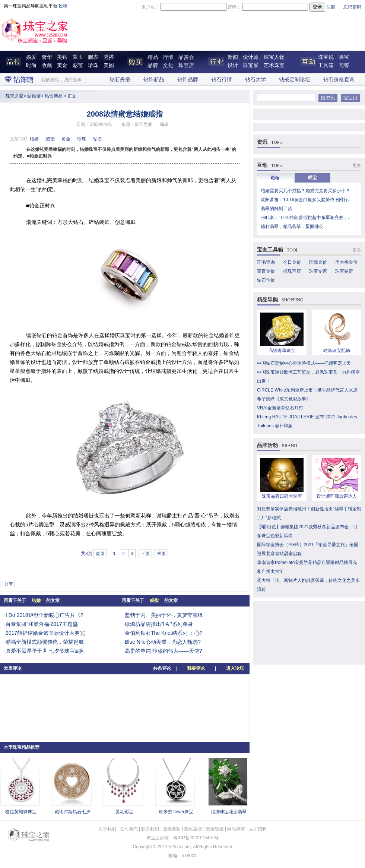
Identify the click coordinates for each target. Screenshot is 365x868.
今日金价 (292, 262)
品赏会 (186, 57)
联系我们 (150, 829)
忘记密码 (352, 7)
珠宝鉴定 (344, 271)
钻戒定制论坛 (295, 80)
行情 (168, 57)
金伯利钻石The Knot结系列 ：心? (164, 633)
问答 (344, 65)
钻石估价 (266, 280)
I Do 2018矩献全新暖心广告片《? (45, 615)
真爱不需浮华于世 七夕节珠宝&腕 (45, 651)
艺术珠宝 (274, 65)
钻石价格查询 (339, 80)
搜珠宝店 (292, 271)
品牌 (153, 65)
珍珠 (93, 65)
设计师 (251, 57)
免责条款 (172, 829)
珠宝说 (326, 57)
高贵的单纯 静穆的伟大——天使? (164, 651)
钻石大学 (256, 80)
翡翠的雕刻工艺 (276, 209)
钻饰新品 (154, 80)
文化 (168, 65)
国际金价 (318, 262)
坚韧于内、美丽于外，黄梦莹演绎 (164, 615)
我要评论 (196, 668)
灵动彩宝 (124, 812)
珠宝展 (251, 65)
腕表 (93, 57)
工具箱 (326, 65)
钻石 (98, 139)
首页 (100, 554)
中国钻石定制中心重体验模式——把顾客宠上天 (304, 363)
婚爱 (31, 57)
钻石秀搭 (120, 80)
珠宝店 (186, 65)
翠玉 (78, 57)
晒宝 (344, 57)
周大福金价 (346, 262)
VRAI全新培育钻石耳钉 (280, 408)
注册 (331, 7)
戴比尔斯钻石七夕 (73, 812)
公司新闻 (129, 829)
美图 (109, 65)
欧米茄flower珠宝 (176, 812)
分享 (9, 584)
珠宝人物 (274, 57)
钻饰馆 (34, 96)
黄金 (62, 65)
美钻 (62, 57)
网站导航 (236, 829)
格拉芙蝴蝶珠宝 (21, 812)
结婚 (34, 139)
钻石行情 (222, 80)
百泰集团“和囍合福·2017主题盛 (42, 624)
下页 (145, 554)
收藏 (47, 65)
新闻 (233, 57)
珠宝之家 (15, 96)
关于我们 (107, 829)
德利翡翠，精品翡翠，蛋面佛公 (292, 226)
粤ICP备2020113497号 (196, 838)
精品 (153, 57)
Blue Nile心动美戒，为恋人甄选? (163, 642)
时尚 (31, 65)
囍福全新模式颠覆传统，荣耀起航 (45, 642)
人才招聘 (258, 829)
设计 (233, 65)
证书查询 (266, 262)
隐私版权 (193, 829)
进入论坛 (235, 668)
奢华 (47, 57)
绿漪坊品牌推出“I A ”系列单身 (159, 624)
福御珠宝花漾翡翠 (229, 812)
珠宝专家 (318, 271)
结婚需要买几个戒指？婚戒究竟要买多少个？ (305, 191)
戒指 (50, 139)
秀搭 (109, 57)
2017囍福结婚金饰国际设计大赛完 (45, 633)
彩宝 (78, 65)
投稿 (63, 6)
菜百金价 (266, 271)
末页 (161, 554)
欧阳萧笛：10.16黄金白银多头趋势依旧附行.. (306, 200)
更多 (357, 165)
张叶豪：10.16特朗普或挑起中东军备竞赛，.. (306, 218)
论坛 (275, 178)
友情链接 (215, 829)
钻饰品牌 (188, 80)
